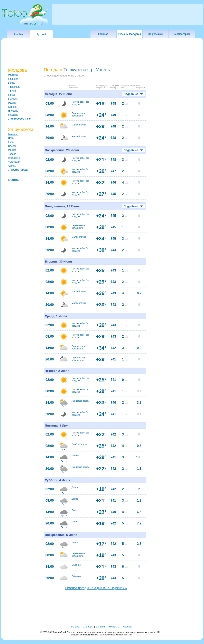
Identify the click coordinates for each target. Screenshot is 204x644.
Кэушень (13, 115)
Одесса (12, 146)
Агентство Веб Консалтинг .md (116, 635)
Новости (127, 627)
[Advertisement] (102, 609)
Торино (12, 154)
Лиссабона (14, 158)
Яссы (11, 138)
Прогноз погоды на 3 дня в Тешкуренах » (96, 588)
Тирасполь (14, 87)
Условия (101, 627)
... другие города (18, 170)
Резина (12, 103)
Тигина (12, 91)
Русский (41, 34)
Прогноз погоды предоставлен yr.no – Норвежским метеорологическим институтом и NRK (114, 632)
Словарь (88, 627)
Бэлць (12, 83)
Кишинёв (13, 79)
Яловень (13, 111)
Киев (11, 142)
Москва (12, 150)
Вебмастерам (182, 34)
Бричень (13, 99)
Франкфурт (14, 162)
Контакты (114, 627)
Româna (18, 34)
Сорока (12, 107)
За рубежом (156, 34)
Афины (12, 166)
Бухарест (13, 134)
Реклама (75, 627)
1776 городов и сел (20, 119)
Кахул (11, 95)
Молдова (13, 75)
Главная (103, 34)
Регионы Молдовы (129, 34)
